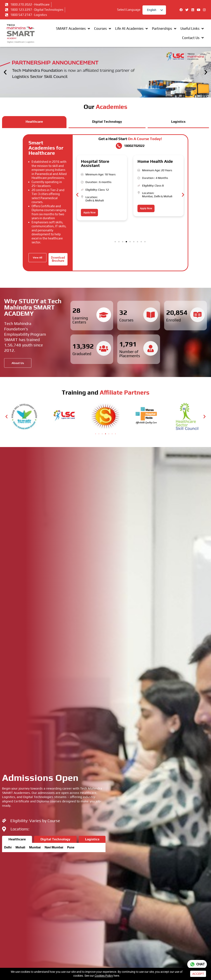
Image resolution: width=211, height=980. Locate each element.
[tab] (34, 122)
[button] (5, 72)
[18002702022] (119, 146)
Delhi (89, 201)
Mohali (99, 201)
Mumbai (147, 196)
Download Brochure (58, 259)
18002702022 (134, 146)
